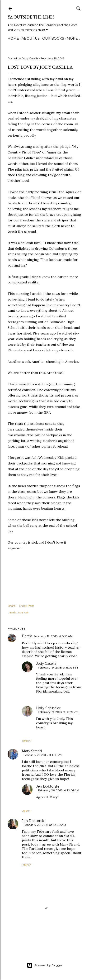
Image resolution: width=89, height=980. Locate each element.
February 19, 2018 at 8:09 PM (58, 667)
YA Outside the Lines (31, 17)
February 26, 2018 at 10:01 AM (59, 790)
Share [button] (12, 606)
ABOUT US (31, 38)
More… (73, 38)
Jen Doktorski (47, 786)
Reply (26, 741)
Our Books (53, 38)
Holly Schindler (48, 708)
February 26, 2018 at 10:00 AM (45, 825)
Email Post (26, 606)
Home (13, 38)
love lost (23, 612)
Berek (27, 636)
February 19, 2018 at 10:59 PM (58, 712)
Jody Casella (46, 664)
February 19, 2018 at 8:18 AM (53, 636)
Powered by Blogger (45, 965)
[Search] (79, 7)
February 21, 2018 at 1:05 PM (43, 755)
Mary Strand (32, 751)
